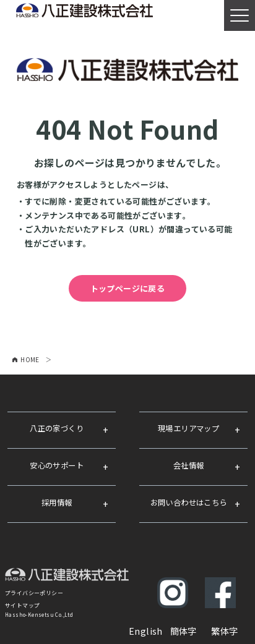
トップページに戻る (128, 288)
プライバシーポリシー (34, 593)
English (146, 631)
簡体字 (184, 631)
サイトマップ (22, 605)
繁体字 (224, 631)
